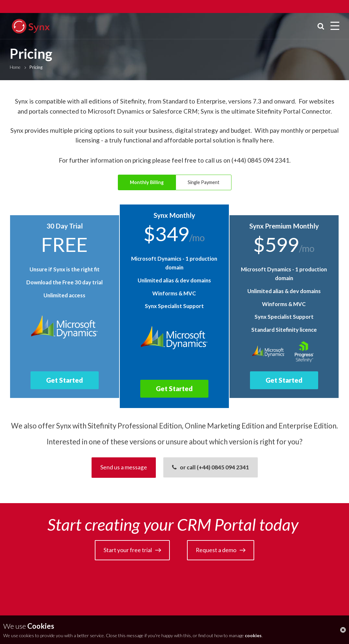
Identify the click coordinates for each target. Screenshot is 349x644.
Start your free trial (128, 550)
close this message (343, 630)
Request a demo (216, 550)
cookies (253, 635)
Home (15, 67)
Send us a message (124, 467)
